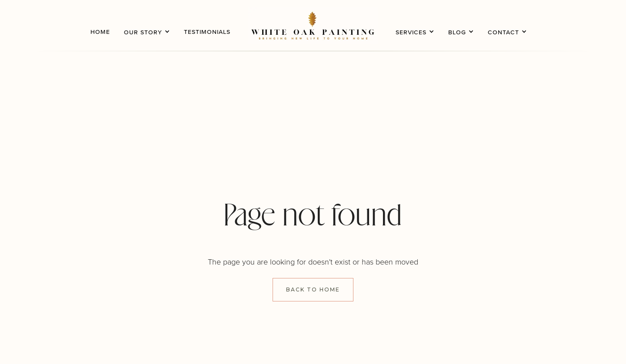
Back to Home (313, 290)
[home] (313, 26)
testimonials (207, 32)
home (100, 32)
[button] (147, 26)
